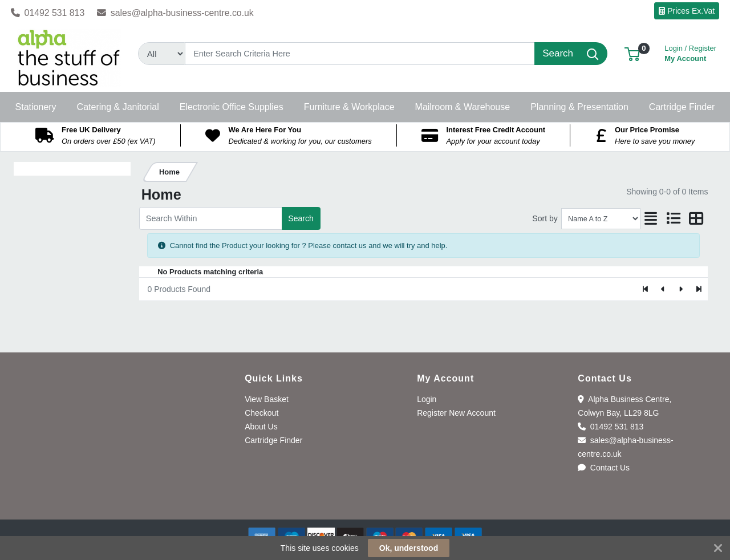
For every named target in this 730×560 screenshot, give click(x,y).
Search (301, 218)
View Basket (267, 399)
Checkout (261, 413)
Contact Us (604, 468)
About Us (261, 427)
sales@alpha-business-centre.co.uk (175, 13)
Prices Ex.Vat (687, 11)
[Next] (681, 289)
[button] (632, 53)
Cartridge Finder (273, 440)
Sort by (545, 218)
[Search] (360, 54)
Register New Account (456, 413)
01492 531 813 (48, 13)
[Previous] (664, 289)
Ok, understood (409, 548)
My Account (690, 52)
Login (427, 399)
